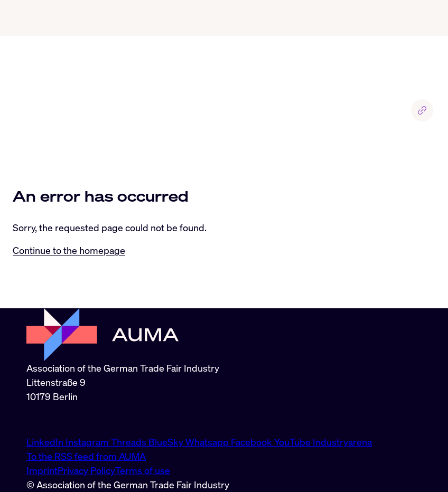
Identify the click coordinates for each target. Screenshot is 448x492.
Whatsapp (208, 442)
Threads (130, 442)
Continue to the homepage (69, 250)
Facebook (253, 442)
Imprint (42, 470)
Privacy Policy (86, 470)
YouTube (293, 442)
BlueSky (167, 442)
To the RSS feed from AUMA (86, 456)
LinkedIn (46, 442)
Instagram (88, 442)
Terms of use (143, 470)
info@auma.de (57, 419)
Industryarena (342, 442)
